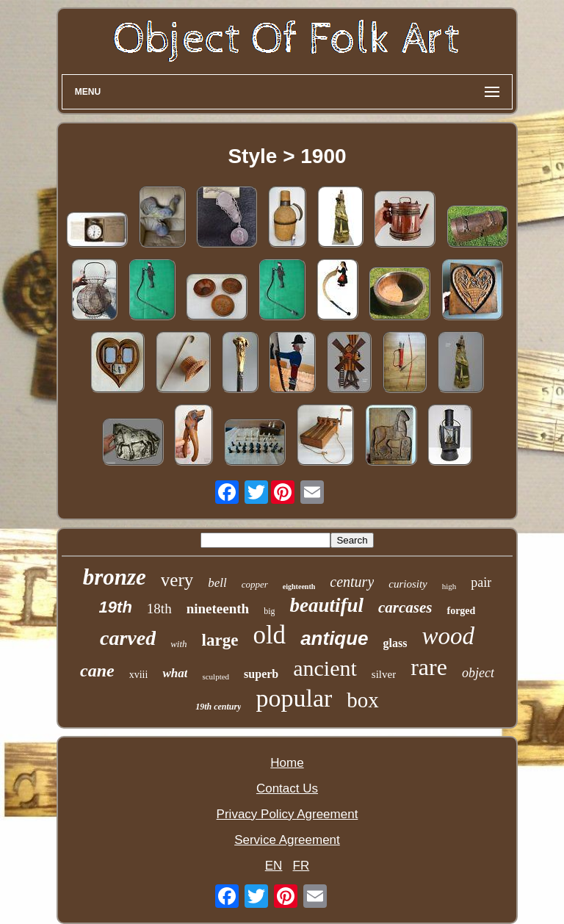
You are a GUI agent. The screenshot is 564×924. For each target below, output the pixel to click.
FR (301, 866)
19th (116, 607)
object (478, 673)
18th (159, 609)
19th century (218, 707)
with (178, 644)
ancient (325, 668)
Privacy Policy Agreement (288, 814)
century (352, 582)
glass (395, 643)
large (220, 640)
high (449, 586)
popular (294, 698)
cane (97, 671)
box (363, 700)
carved (128, 638)
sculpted (216, 676)
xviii (139, 675)
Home (287, 763)
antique (334, 638)
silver (384, 674)
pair (481, 582)
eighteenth (299, 586)
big (269, 611)
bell (217, 583)
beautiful (326, 605)
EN (274, 866)
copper (255, 584)
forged (461, 611)
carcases (405, 607)
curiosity (408, 584)
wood (448, 636)
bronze (115, 577)
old (269, 635)
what (175, 673)
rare (429, 667)
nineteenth (218, 609)
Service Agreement (287, 840)
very (177, 580)
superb (261, 674)
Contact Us (287, 788)
